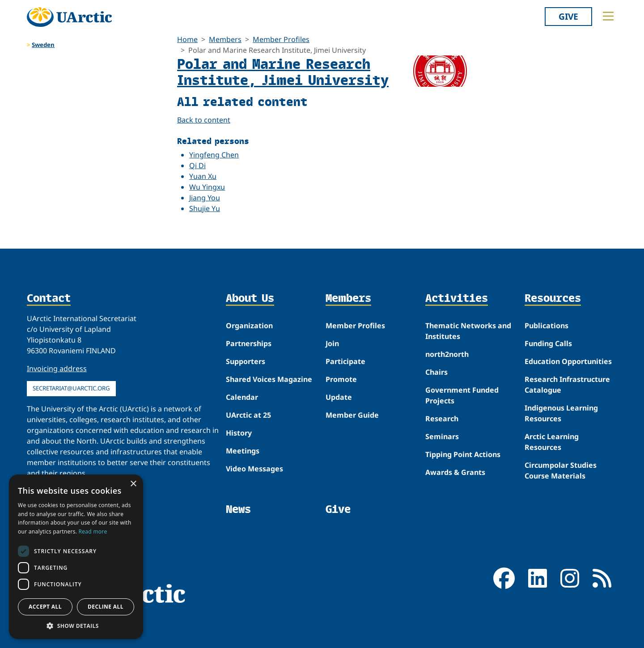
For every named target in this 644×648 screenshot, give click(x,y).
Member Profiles (281, 39)
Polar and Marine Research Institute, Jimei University (283, 71)
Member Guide (352, 415)
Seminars (442, 436)
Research (442, 419)
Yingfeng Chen (214, 155)
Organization (249, 326)
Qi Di (197, 165)
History (239, 433)
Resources (553, 299)
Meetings (243, 451)
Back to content (204, 120)
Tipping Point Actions (463, 454)
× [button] (133, 484)
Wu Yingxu (207, 187)
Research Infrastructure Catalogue (567, 385)
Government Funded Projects (462, 395)
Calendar (242, 397)
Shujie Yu (205, 208)
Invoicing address (57, 368)
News (238, 509)
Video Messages (254, 469)
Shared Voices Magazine (269, 379)
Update (339, 397)
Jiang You (205, 198)
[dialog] (76, 557)
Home (187, 39)
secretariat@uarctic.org (71, 388)
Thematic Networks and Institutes (468, 331)
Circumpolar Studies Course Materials (561, 470)
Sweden (43, 45)
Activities (457, 299)
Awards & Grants (455, 472)
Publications (547, 326)
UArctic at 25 (248, 415)
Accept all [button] (45, 607)
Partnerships (249, 343)
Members (225, 39)
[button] (76, 626)
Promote (341, 379)
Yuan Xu (203, 176)
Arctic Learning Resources (552, 442)
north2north (447, 354)
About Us (250, 299)
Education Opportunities (568, 361)
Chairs (436, 372)
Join (332, 343)
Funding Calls (548, 343)
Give (568, 16)
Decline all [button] (106, 607)
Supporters (246, 361)
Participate (345, 361)
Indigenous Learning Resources (561, 413)
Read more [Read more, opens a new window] (93, 532)
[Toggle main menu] (608, 16)
